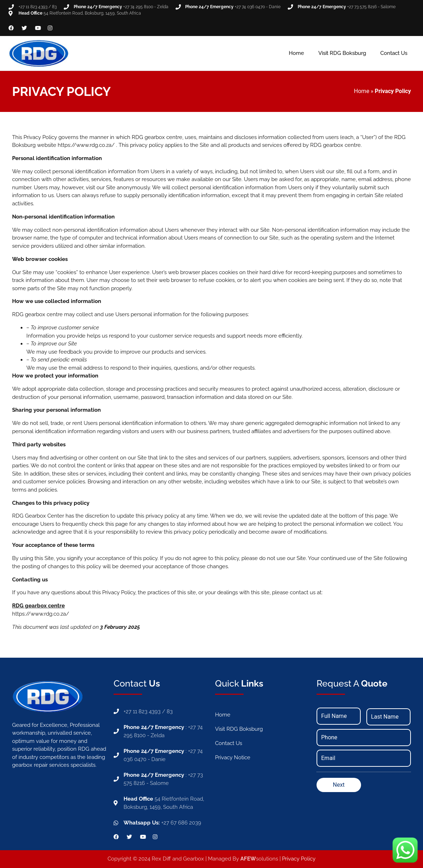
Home (296, 53)
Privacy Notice (233, 757)
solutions (259, 859)
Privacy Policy (299, 859)
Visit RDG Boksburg (342, 53)
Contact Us (394, 53)
